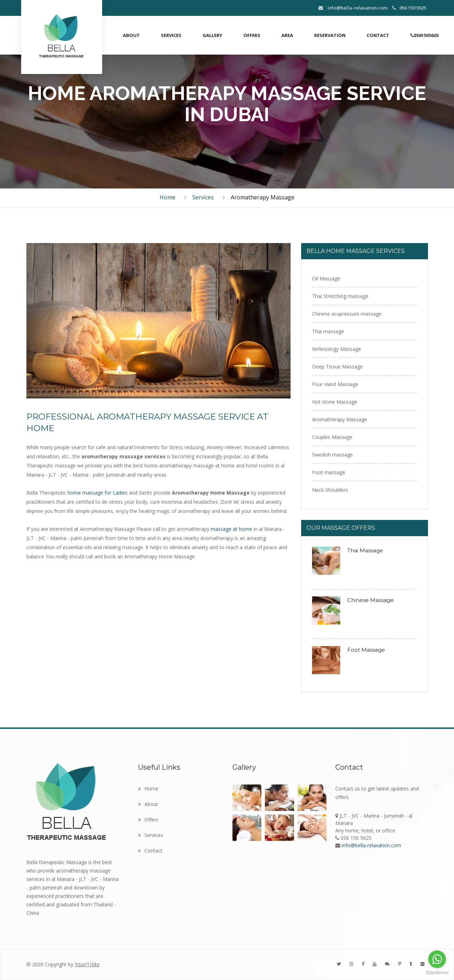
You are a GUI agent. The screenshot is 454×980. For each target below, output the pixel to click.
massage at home (232, 529)
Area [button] (287, 35)
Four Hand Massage (335, 384)
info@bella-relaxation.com (353, 8)
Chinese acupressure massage (347, 314)
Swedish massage (332, 455)
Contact (378, 35)
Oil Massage (326, 278)
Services (203, 197)
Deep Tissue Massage (337, 367)
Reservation (330, 35)
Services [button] (171, 35)
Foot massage (329, 472)
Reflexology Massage (337, 349)
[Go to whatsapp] (437, 959)
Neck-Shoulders (330, 490)
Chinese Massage (371, 600)
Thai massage (328, 331)
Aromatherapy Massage (340, 419)
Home (167, 197)
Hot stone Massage (335, 402)
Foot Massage (366, 650)
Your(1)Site (87, 964)
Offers (252, 35)
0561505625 (424, 35)
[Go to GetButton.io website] (437, 973)
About (131, 35)
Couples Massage (332, 437)
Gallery (212, 35)
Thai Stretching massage (340, 296)
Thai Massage (365, 550)
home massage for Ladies (98, 493)
